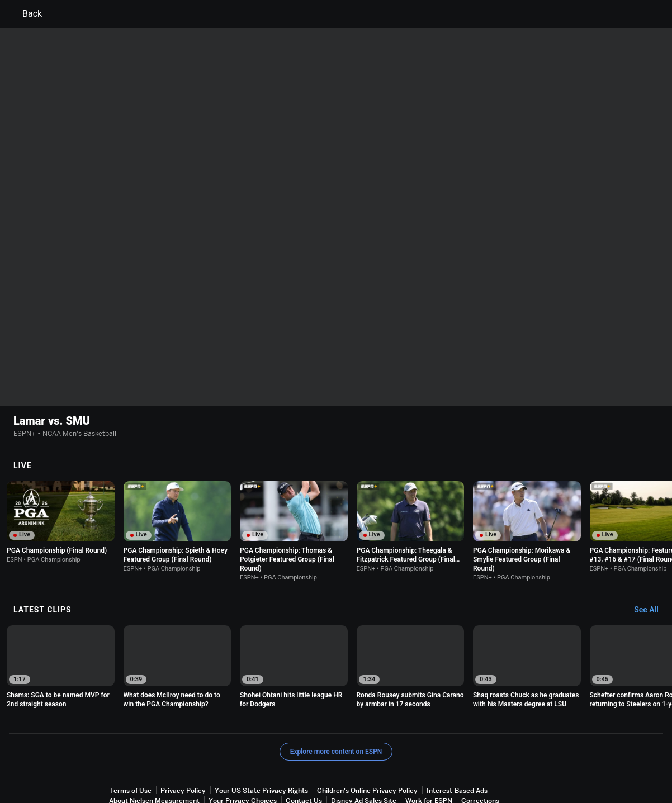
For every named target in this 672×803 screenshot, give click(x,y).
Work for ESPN (429, 752)
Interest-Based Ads (457, 742)
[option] (61, 474)
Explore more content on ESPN (336, 704)
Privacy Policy (183, 742)
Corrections (480, 752)
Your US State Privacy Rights (261, 742)
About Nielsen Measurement (154, 752)
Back (25, 14)
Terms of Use (130, 742)
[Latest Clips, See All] (652, 562)
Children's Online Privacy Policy (367, 742)
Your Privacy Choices (243, 752)
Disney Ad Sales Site (364, 752)
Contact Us (304, 752)
